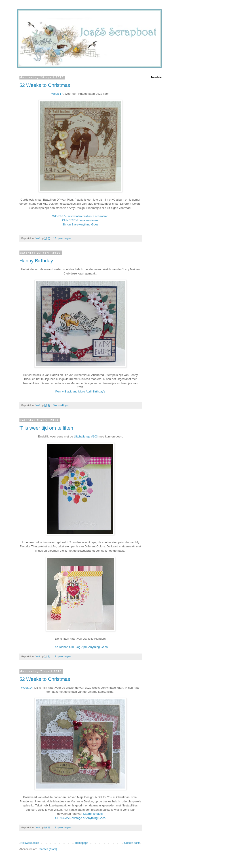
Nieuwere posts (30, 843)
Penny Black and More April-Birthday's (80, 391)
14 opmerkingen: (63, 656)
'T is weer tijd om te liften (46, 428)
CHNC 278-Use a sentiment (80, 220)
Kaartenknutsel (93, 814)
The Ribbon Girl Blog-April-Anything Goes (80, 647)
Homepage (81, 843)
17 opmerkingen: (63, 238)
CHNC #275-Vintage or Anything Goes (80, 818)
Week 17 (57, 94)
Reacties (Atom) (47, 849)
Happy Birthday (36, 261)
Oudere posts (132, 843)
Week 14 (27, 688)
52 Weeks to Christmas (45, 85)
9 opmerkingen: (62, 405)
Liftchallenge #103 (85, 436)
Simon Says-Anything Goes (80, 224)
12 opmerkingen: (63, 827)
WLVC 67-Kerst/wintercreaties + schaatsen (80, 216)
